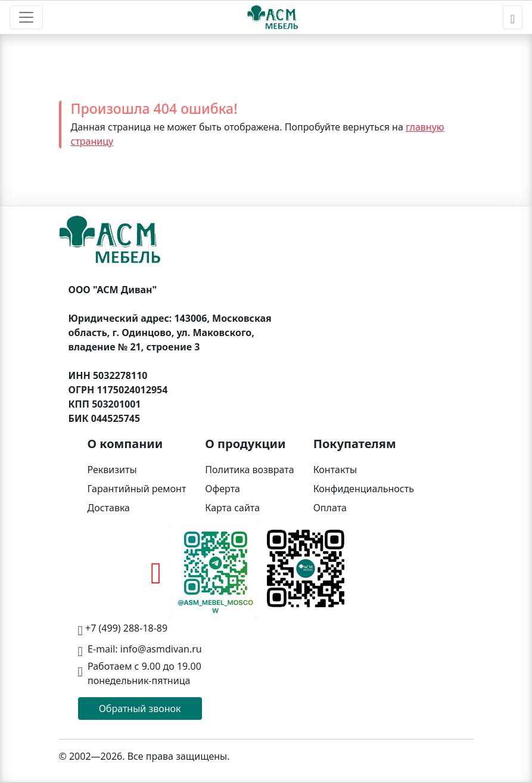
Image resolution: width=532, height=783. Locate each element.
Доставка (109, 508)
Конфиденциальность (364, 489)
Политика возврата (249, 470)
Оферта (223, 489)
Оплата (330, 508)
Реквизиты (112, 470)
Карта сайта (232, 508)
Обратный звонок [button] (140, 709)
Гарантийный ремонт (137, 489)
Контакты (335, 470)
